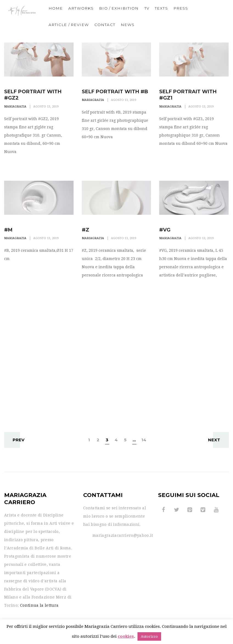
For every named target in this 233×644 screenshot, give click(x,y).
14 (144, 440)
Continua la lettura (39, 605)
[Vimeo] (203, 510)
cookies (126, 636)
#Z (85, 230)
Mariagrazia (15, 107)
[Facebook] (164, 510)
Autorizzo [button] (149, 636)
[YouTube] (216, 510)
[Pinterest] (190, 510)
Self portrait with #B (115, 92)
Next (217, 440)
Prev (16, 440)
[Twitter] (177, 510)
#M (8, 230)
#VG (165, 230)
